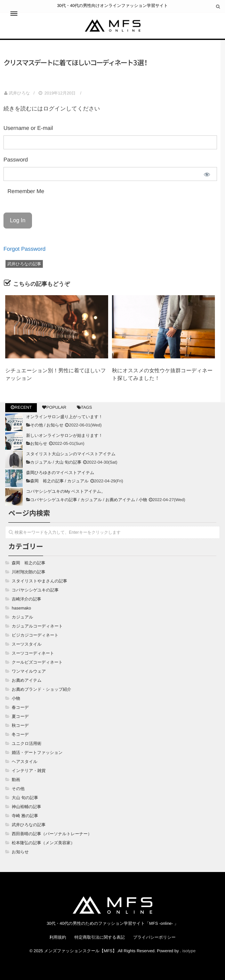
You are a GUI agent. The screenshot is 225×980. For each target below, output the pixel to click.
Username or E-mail (28, 128)
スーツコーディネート (33, 653)
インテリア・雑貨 (29, 771)
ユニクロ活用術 (27, 744)
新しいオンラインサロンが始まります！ (64, 435)
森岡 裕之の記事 (47, 481)
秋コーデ (20, 725)
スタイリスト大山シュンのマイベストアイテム (71, 454)
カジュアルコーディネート (37, 626)
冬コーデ (20, 734)
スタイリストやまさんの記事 (39, 581)
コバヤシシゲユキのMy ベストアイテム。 (66, 491)
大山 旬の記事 (68, 462)
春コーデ (20, 707)
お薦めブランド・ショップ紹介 (42, 689)
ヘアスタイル (25, 762)
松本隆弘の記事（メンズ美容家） (43, 843)
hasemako (21, 608)
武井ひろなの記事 (24, 264)
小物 (143, 500)
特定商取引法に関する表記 (100, 937)
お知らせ (55, 425)
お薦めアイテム (120, 500)
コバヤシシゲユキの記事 (54, 500)
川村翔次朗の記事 (29, 572)
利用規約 (58, 937)
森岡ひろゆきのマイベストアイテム (60, 473)
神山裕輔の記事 (26, 807)
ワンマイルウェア (29, 671)
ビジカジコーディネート (35, 635)
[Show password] (207, 174)
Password (16, 160)
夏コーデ (20, 716)
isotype (189, 951)
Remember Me (25, 192)
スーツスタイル (27, 644)
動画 (16, 780)
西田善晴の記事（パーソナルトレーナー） (52, 834)
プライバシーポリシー (154, 937)
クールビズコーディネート (37, 662)
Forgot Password (25, 249)
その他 (37, 425)
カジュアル (41, 462)
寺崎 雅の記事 (25, 816)
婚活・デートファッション (37, 753)
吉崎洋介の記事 (26, 599)
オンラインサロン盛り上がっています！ (64, 417)
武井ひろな (19, 93)
